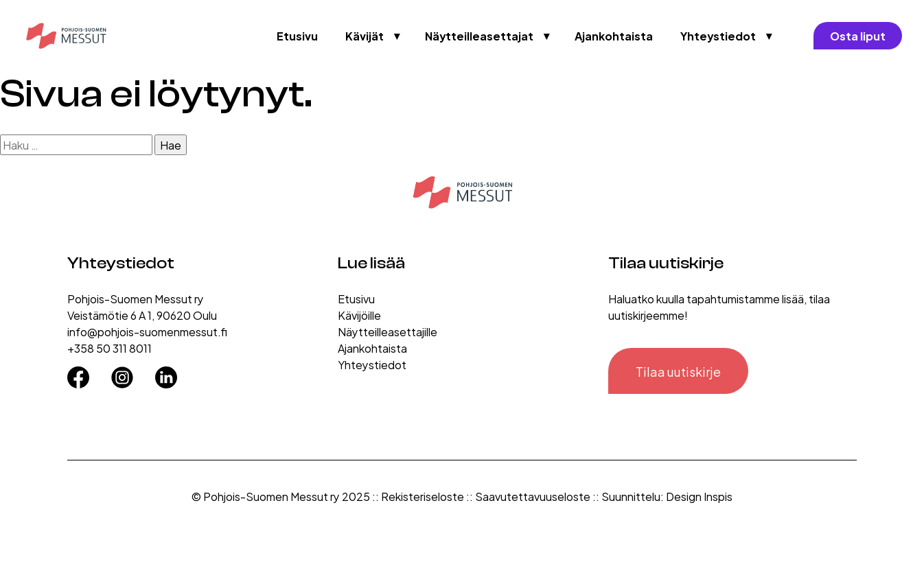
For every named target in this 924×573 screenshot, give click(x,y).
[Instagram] (122, 373)
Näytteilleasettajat (479, 35)
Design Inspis (699, 496)
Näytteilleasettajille (388, 331)
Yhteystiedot (718, 35)
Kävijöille (359, 315)
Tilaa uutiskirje (678, 371)
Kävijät (365, 35)
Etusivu (297, 35)
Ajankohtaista (614, 35)
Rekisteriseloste (423, 496)
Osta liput (858, 35)
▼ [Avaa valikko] (397, 36)
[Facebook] (78, 373)
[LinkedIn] (166, 373)
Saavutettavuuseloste (533, 496)
